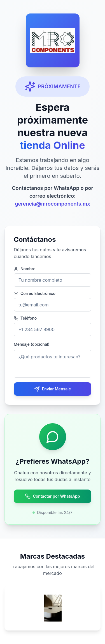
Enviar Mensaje (53, 389)
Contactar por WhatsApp (52, 496)
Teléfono (25, 318)
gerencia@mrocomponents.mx (53, 204)
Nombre (25, 269)
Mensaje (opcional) (32, 344)
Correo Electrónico (35, 293)
